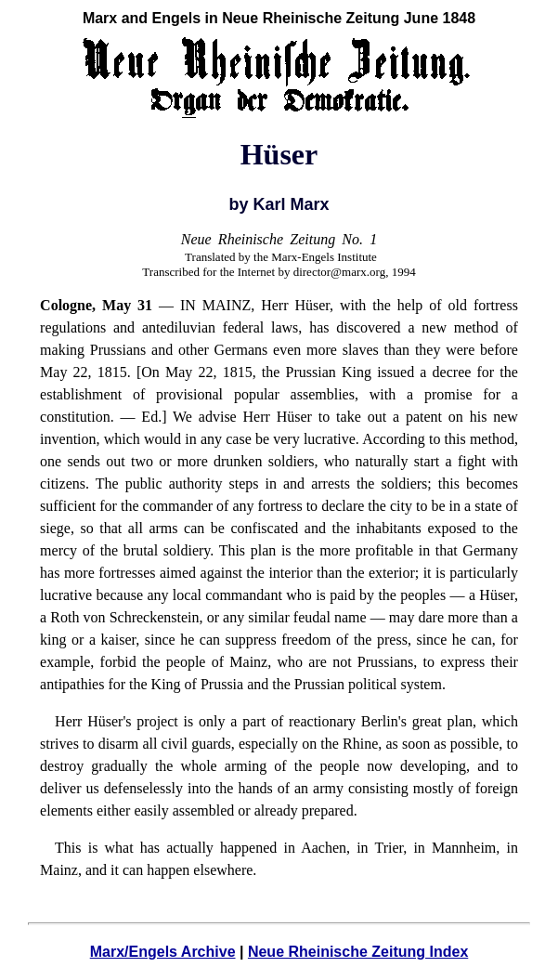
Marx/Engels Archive (163, 952)
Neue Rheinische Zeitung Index (358, 952)
